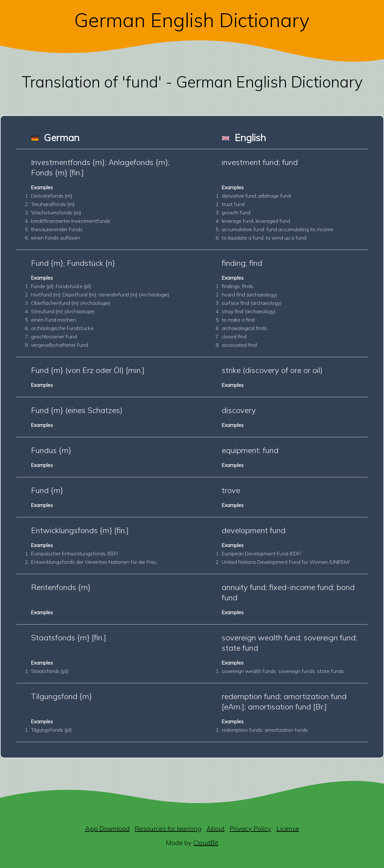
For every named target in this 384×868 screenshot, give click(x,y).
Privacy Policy (251, 828)
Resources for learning (168, 828)
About (216, 828)
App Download (107, 828)
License (288, 828)
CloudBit (206, 843)
